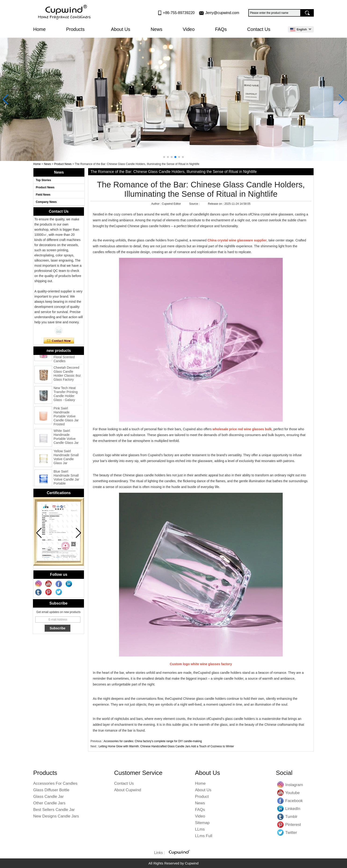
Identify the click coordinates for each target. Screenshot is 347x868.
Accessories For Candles (55, 783)
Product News (63, 164)
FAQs (221, 29)
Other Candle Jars (49, 803)
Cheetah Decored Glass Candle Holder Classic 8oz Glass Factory (67, 375)
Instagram (281, 785)
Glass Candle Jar (48, 797)
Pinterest (281, 824)
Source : (195, 204)
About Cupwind (128, 790)
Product (202, 797)
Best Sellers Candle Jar (54, 810)
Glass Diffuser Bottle (51, 790)
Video (189, 29)
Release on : (216, 204)
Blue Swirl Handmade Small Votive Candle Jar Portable (66, 479)
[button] (164, 157)
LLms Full (204, 836)
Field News (43, 195)
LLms (200, 829)
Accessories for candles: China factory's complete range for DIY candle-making (153, 741)
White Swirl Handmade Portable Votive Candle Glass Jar (66, 438)
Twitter (281, 832)
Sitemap (202, 823)
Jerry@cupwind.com (222, 13)
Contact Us (259, 29)
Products (78, 29)
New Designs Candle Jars (56, 816)
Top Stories (43, 180)
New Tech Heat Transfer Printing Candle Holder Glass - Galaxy (66, 395)
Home (39, 29)
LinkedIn (281, 809)
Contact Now (59, 341)
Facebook (281, 801)
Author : (157, 204)
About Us (121, 29)
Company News (46, 202)
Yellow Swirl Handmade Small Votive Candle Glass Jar (66, 458)
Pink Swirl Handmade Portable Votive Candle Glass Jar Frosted (66, 417)
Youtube (281, 793)
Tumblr (281, 817)
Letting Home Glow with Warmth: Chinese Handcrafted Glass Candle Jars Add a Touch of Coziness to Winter (166, 746)
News (156, 29)
